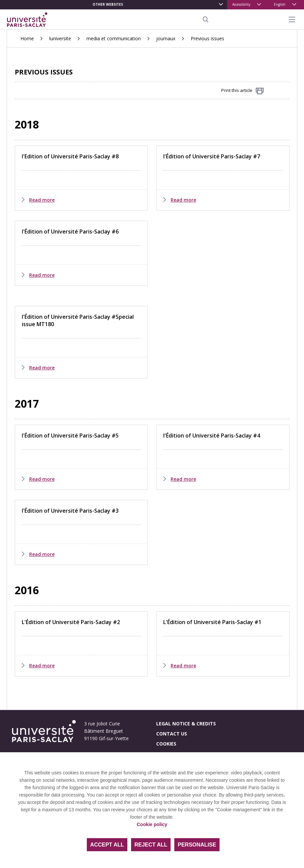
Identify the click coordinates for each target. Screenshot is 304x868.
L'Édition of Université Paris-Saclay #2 (71, 622)
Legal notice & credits (186, 724)
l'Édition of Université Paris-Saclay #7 (212, 156)
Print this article (242, 91)
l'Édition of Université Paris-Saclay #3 (70, 511)
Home (27, 38)
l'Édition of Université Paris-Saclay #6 (70, 232)
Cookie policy (152, 824)
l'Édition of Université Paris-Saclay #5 (70, 436)
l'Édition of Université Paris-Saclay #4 (212, 436)
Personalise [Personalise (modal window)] (197, 845)
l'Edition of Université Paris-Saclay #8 (70, 156)
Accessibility (241, 4)
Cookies (166, 744)
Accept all (107, 845)
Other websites (108, 4)
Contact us (172, 734)
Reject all (151, 845)
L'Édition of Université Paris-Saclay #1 (212, 622)
